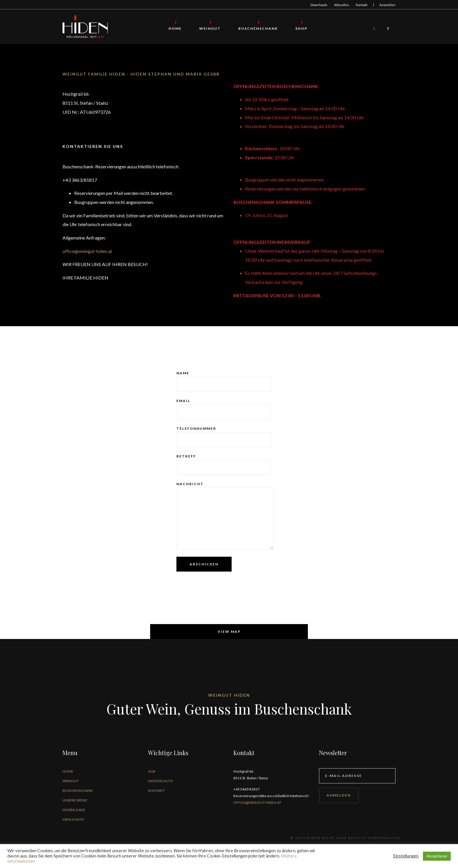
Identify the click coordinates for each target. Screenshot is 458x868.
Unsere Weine (75, 800)
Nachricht (225, 516)
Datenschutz (160, 781)
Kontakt (362, 5)
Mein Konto (73, 820)
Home (175, 28)
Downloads (319, 5)
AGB (152, 772)
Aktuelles (342, 5)
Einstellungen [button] (406, 856)
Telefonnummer (224, 437)
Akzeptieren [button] (437, 856)
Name (224, 382)
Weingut (210, 28)
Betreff (224, 465)
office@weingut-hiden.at (87, 251)
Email (224, 409)
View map (229, 632)
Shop (302, 28)
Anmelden (387, 5)
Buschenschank (258, 28)
